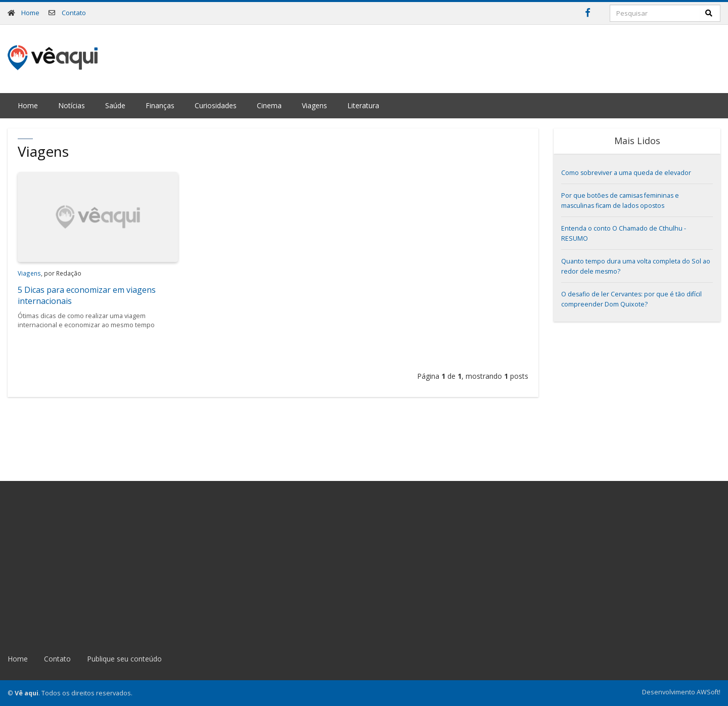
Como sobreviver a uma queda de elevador (626, 173)
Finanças (160, 105)
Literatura (363, 105)
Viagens (314, 105)
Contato (74, 13)
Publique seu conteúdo (124, 659)
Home (30, 13)
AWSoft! (709, 692)
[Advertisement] (536, 58)
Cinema (269, 105)
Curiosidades (216, 105)
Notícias (72, 105)
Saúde (115, 105)
